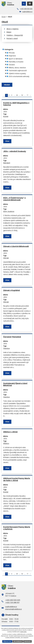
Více (7, 141)
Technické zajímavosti (18, 70)
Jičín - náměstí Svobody (15, 151)
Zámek (6, 258)
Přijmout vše (7, 641)
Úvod (4, 17)
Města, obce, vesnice (17, 68)
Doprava (12, 56)
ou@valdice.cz (27, 12)
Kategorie (9, 49)
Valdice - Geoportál (15, 35)
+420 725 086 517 (12, 602)
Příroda (12, 53)
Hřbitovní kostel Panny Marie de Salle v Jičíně (17, 479)
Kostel (6, 116)
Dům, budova (9, 211)
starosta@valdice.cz (14, 609)
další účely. (24, 632)
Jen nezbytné (18, 641)
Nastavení (27, 641)
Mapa (9, 32)
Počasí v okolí (12, 38)
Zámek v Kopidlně (12, 290)
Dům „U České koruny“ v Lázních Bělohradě (14, 199)
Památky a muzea (16, 62)
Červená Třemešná (12, 337)
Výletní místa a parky (17, 73)
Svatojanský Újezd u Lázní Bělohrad (15, 384)
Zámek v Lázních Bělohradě (16, 246)
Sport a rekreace (16, 59)
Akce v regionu (12, 29)
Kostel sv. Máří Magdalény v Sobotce (16, 104)
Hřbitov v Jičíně (10, 432)
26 (17, 95)
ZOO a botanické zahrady (19, 76)
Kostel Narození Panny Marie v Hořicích (17, 528)
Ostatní (12, 65)
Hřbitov (6, 443)
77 (27, 95)
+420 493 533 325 (26, 9)
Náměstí (7, 163)
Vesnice (6, 348)
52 (22, 95)
